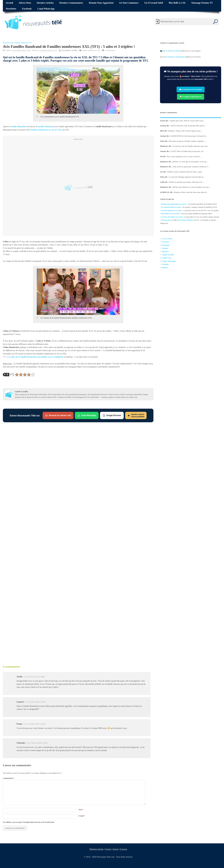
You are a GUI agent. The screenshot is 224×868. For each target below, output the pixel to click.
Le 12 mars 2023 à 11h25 (36, 702)
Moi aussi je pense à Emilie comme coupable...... (188, 141)
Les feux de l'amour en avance (172, 217)
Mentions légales (96, 849)
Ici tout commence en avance (171, 210)
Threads (165, 248)
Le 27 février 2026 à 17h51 (37, 743)
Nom (81, 810)
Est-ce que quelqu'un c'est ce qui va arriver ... (184, 156)
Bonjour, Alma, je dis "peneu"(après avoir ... (185, 131)
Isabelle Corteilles (71, 50)
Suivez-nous (25, 3)
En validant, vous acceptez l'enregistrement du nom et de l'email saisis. (29, 822)
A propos (123, 849)
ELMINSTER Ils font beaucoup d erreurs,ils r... (189, 136)
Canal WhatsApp (46, 9)
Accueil (9, 3)
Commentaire (8, 778)
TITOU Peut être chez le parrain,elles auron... (188, 126)
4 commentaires (110, 50)
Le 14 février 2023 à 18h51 (35, 677)
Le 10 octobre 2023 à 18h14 (35, 724)
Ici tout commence (129, 3)
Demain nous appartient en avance (174, 204)
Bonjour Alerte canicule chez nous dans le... (191, 192)
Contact (108, 849)
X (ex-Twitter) (167, 239)
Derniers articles (45, 3)
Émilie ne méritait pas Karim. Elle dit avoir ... (187, 182)
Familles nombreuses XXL (23, 43)
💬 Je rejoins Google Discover (191, 97)
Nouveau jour (166, 220)
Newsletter (11, 9)
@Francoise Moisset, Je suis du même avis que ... (192, 187)
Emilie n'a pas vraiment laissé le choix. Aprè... (185, 172)
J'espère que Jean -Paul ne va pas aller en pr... (187, 121)
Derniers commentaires (71, 3)
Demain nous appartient (101, 3)
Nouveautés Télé (8, 43)
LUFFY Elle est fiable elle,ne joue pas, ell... (187, 151)
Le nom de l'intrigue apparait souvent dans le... (187, 177)
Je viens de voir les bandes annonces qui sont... (191, 146)
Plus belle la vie (177, 3)
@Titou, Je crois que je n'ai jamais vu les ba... (190, 162)
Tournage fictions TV (202, 3)
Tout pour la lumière (186, 220)
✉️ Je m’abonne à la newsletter (191, 89)
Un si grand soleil (154, 3)
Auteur (115, 849)
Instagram (166, 245)
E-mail (82, 816)
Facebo (165, 242)
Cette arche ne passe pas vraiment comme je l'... (191, 167)
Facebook (27, 9)
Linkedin (165, 264)
